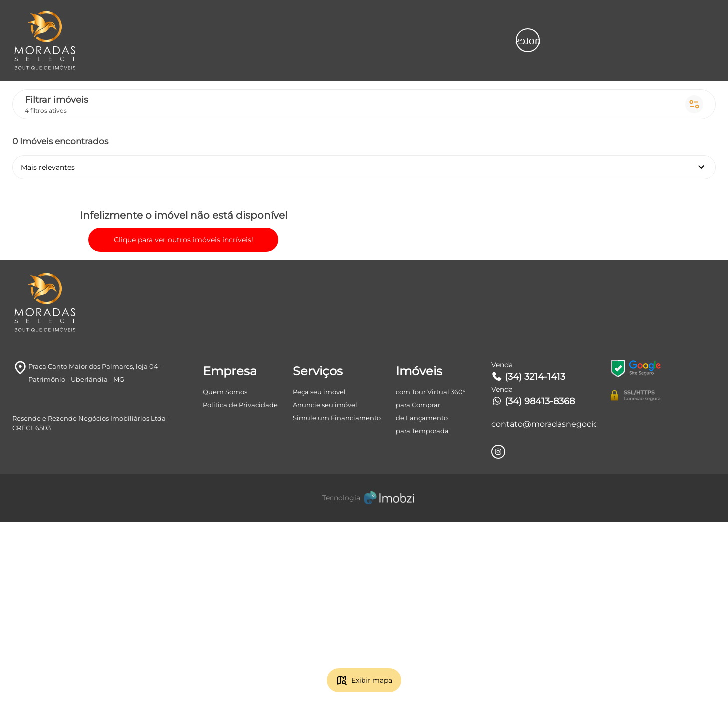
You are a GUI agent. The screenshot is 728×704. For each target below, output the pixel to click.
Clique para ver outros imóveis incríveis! (150, 364)
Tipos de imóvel (373, 20)
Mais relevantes (214, 63)
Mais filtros (679, 20)
